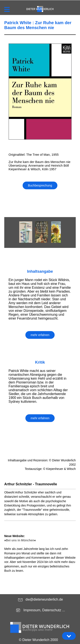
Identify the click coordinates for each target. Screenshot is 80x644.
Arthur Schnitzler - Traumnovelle (31, 484)
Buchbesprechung (40, 185)
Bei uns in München (20, 540)
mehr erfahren (40, 335)
